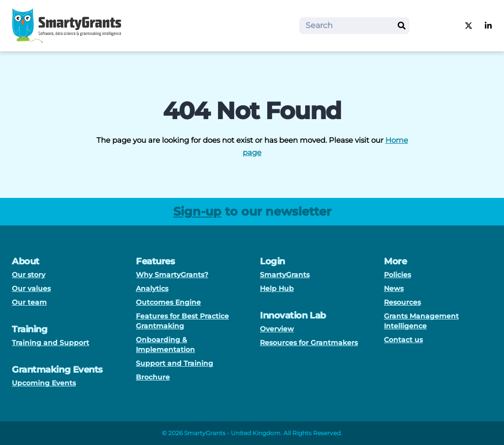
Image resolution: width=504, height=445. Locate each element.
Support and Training (174, 363)
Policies (397, 275)
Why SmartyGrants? (172, 275)
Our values (31, 288)
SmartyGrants (285, 275)
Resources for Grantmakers (309, 343)
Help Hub (277, 288)
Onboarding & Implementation (165, 345)
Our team (29, 302)
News (394, 288)
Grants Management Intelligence (421, 321)
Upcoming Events (44, 383)
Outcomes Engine (168, 302)
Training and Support (50, 343)
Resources (402, 302)
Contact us (403, 340)
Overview (277, 329)
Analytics (152, 288)
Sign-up (197, 211)
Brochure (153, 377)
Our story (29, 275)
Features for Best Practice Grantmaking (182, 321)
